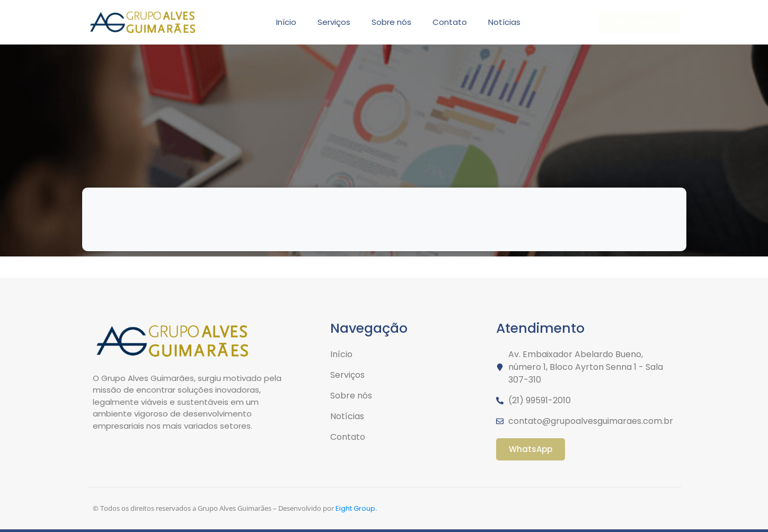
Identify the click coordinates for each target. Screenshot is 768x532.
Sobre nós (391, 22)
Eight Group (355, 508)
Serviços (334, 22)
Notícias (504, 22)
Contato (450, 22)
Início (286, 22)
